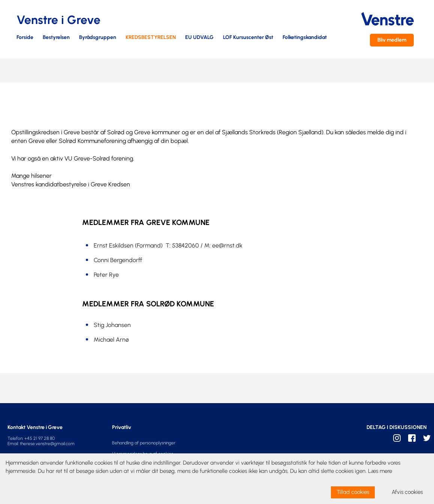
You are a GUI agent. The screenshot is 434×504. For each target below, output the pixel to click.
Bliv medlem (392, 40)
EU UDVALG (199, 38)
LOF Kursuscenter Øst (248, 38)
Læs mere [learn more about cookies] (380, 471)
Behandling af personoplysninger (144, 443)
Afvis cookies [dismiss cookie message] (407, 492)
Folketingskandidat (305, 38)
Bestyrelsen (56, 38)
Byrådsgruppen (98, 38)
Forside (25, 38)
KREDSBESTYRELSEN (151, 38)
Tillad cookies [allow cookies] (353, 492)
